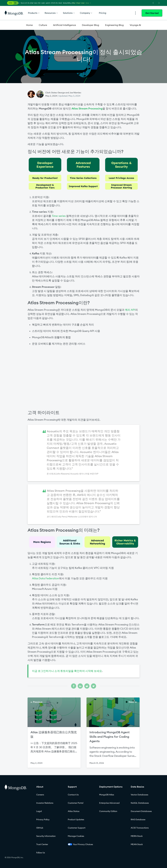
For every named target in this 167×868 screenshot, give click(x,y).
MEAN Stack (137, 844)
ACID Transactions (140, 828)
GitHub (40, 828)
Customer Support (77, 828)
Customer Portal (76, 803)
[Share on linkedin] (80, 686)
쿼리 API (130, 310)
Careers (40, 795)
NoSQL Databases (140, 803)
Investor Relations (45, 803)
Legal (39, 811)
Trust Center (42, 844)
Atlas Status (74, 811)
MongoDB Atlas (107, 795)
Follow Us (41, 853)
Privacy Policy (43, 819)
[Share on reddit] (87, 686)
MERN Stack (137, 836)
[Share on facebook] (74, 686)
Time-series (59, 216)
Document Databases (141, 811)
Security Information (46, 836)
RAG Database (138, 819)
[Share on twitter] (94, 686)
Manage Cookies (76, 836)
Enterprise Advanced (109, 803)
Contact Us (73, 795)
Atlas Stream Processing (87, 108)
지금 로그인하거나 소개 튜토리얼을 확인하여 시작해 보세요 (67, 671)
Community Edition (108, 811)
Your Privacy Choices (80, 844)
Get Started (152, 13)
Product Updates (76, 819)
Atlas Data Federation (45, 578)
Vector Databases (140, 795)
